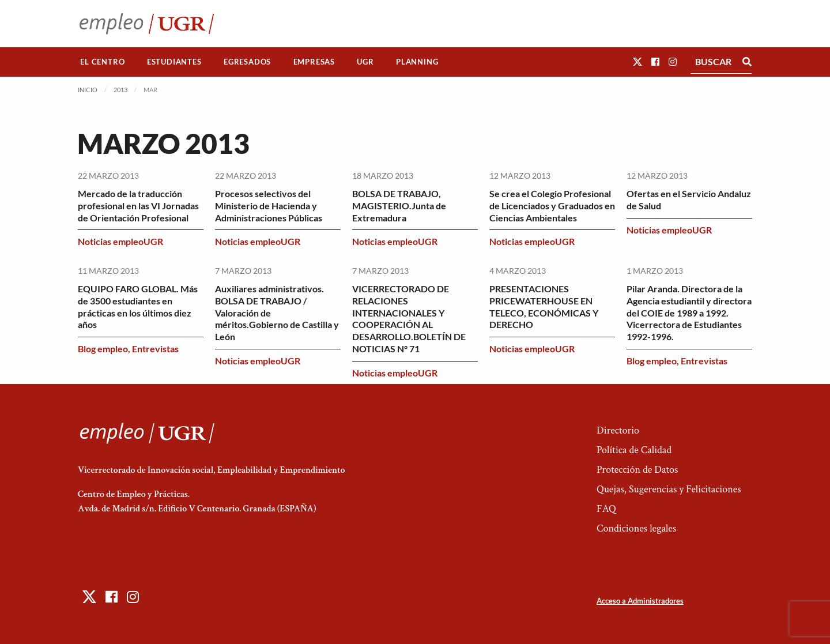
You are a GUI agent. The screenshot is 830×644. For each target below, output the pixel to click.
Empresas (314, 62)
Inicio (88, 90)
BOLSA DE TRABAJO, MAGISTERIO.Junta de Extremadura (399, 206)
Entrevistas (155, 349)
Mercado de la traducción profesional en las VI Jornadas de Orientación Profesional (138, 206)
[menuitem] (103, 62)
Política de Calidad (634, 450)
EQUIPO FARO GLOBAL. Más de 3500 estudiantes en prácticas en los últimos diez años (138, 306)
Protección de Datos (637, 470)
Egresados (247, 62)
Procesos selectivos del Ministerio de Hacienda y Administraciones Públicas (269, 206)
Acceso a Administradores (640, 601)
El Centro (102, 62)
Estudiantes (174, 62)
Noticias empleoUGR (120, 241)
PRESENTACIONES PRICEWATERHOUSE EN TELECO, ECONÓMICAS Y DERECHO (544, 306)
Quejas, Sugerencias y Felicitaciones (669, 489)
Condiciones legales (636, 528)
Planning (417, 62)
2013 (120, 90)
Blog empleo (103, 349)
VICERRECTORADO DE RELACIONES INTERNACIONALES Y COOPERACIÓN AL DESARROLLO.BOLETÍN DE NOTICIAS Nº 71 (409, 319)
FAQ (606, 509)
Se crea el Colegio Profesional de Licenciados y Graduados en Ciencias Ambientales (552, 206)
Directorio (618, 430)
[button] (637, 61)
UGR (365, 62)
